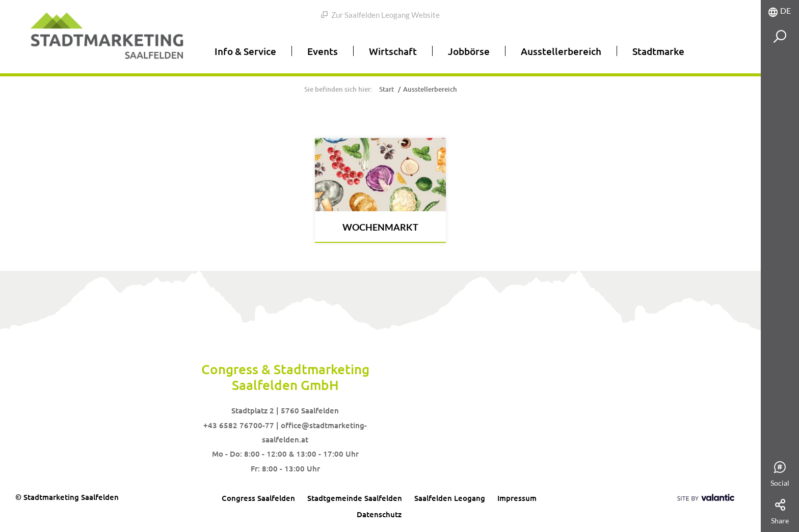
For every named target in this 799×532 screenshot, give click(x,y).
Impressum (517, 498)
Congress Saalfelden (258, 498)
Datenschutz (379, 514)
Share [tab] (780, 512)
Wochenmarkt (380, 227)
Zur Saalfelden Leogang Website (380, 15)
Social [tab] (780, 474)
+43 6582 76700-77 (239, 425)
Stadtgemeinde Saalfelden (355, 498)
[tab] (780, 11)
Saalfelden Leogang (450, 498)
